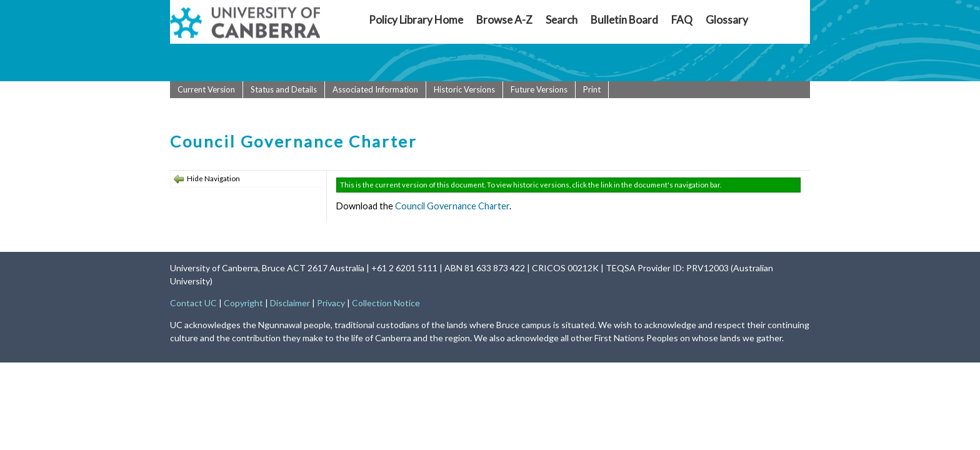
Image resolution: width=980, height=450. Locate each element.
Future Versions (539, 89)
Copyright (243, 303)
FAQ (682, 20)
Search (562, 20)
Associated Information (375, 89)
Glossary (727, 20)
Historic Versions (464, 89)
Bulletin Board (624, 20)
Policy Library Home (416, 20)
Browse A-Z (504, 20)
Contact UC (193, 303)
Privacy (331, 303)
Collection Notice (386, 303)
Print (592, 89)
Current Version (206, 89)
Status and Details (284, 89)
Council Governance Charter (452, 206)
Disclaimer (290, 303)
